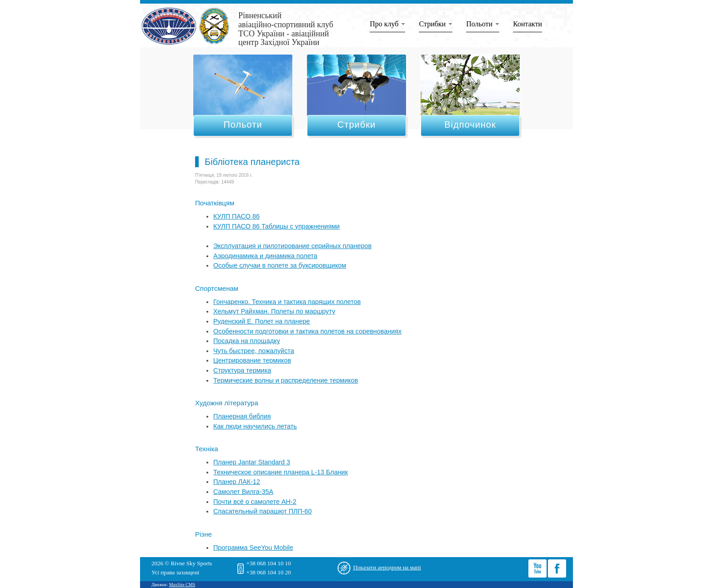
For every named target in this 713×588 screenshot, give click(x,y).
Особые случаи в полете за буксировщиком (280, 265)
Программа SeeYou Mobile (253, 548)
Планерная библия (242, 416)
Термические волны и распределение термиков (286, 380)
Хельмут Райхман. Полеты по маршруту (274, 311)
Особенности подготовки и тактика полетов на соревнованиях (307, 331)
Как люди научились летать (255, 426)
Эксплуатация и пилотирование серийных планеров (292, 246)
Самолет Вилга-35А (243, 492)
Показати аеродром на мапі (387, 567)
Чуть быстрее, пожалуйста (254, 351)
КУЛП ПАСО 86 (236, 216)
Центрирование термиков (252, 360)
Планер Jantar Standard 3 (252, 462)
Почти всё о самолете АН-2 (255, 502)
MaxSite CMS (182, 585)
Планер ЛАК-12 (237, 482)
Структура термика (242, 370)
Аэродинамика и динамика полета (265, 256)
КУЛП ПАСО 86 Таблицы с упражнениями (276, 226)
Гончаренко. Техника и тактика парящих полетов (287, 302)
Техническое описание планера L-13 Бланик (281, 472)
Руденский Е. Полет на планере (261, 321)
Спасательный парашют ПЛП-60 (263, 511)
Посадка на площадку (247, 341)
